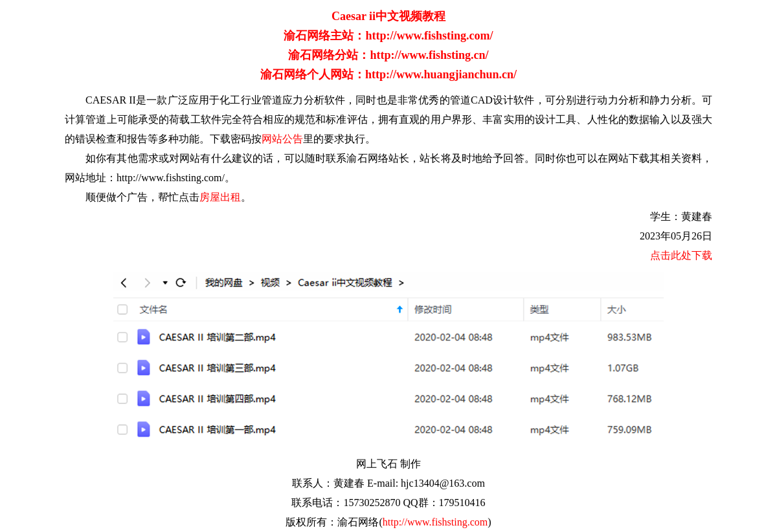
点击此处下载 (681, 255)
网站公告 (282, 139)
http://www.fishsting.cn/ (429, 55)
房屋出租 (220, 197)
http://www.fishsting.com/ (429, 36)
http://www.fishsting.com (435, 522)
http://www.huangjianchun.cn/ (441, 74)
